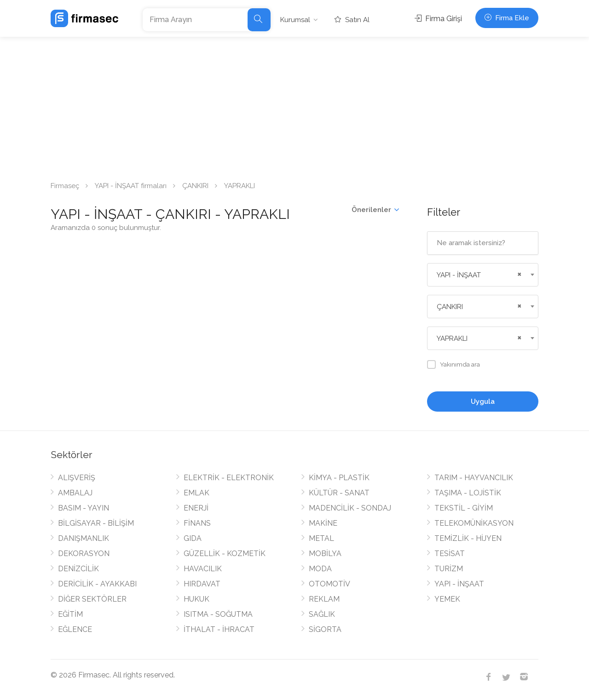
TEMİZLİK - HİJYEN (468, 538)
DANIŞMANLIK (84, 538)
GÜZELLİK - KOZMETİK (225, 554)
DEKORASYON (84, 554)
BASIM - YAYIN (84, 508)
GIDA (193, 538)
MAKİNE (323, 523)
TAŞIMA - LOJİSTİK (468, 493)
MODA (320, 569)
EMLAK (196, 493)
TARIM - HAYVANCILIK (474, 478)
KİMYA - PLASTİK (339, 478)
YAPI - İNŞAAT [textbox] (459, 275)
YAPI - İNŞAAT (459, 584)
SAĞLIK (322, 614)
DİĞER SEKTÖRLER (92, 599)
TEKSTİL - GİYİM (464, 508)
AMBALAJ (75, 493)
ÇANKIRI (195, 186)
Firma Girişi (438, 19)
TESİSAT (450, 554)
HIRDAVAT (202, 584)
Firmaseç (65, 186)
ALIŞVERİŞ (77, 478)
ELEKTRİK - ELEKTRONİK (229, 478)
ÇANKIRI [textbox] (450, 307)
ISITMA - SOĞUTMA (218, 614)
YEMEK (447, 599)
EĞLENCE (75, 629)
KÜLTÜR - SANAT (339, 493)
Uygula (483, 402)
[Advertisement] (294, 106)
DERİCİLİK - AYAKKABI (97, 584)
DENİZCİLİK (78, 569)
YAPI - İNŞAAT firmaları (131, 186)
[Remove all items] (518, 273)
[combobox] (483, 275)
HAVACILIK (203, 569)
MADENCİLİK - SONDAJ (350, 508)
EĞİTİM (70, 614)
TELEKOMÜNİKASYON (474, 523)
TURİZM (449, 569)
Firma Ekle (507, 18)
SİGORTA (325, 629)
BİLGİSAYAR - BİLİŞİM (96, 523)
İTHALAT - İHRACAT (219, 629)
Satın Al (352, 20)
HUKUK (196, 599)
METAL (321, 538)
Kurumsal (295, 20)
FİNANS (197, 523)
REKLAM (324, 599)
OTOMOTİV (329, 584)
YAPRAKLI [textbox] (452, 339)
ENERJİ (196, 508)
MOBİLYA (325, 554)
